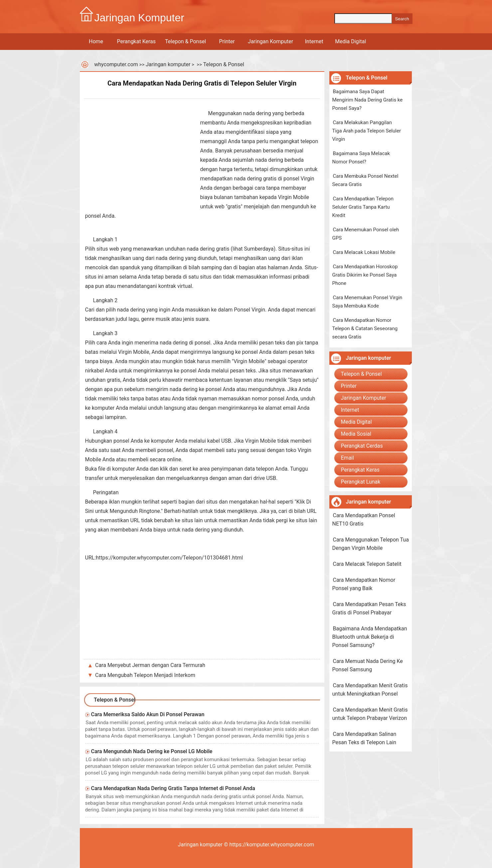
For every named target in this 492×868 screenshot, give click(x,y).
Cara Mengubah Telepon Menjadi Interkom (145, 675)
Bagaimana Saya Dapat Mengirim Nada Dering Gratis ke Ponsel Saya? (368, 100)
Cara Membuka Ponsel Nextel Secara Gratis (365, 180)
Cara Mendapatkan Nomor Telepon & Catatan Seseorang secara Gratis (365, 328)
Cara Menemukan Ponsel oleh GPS (366, 234)
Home (96, 41)
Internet (314, 41)
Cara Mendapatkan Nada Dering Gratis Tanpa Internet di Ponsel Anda (173, 788)
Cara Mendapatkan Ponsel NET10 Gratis (364, 520)
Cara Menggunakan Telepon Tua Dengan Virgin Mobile (371, 544)
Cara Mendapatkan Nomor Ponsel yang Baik (364, 584)
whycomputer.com (116, 64)
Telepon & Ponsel (185, 41)
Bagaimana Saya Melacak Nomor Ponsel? (361, 158)
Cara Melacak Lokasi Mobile (364, 252)
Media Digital (350, 41)
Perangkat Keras (137, 41)
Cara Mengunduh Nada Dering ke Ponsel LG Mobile (152, 751)
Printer (227, 41)
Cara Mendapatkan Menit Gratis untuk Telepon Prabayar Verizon (370, 714)
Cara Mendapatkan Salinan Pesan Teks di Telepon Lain (364, 738)
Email (348, 458)
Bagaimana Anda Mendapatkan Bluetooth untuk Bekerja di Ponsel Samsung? (370, 637)
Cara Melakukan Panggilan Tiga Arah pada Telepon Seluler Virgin (367, 131)
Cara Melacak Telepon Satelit (367, 564)
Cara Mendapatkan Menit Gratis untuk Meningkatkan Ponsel (370, 690)
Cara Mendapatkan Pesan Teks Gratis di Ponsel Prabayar (369, 608)
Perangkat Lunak (361, 482)
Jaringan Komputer (270, 41)
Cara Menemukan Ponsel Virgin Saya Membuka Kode (367, 302)
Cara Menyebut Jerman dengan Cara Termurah (150, 665)
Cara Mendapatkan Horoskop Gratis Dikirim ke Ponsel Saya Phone (365, 275)
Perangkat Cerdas (362, 446)
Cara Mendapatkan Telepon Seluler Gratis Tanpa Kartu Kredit (363, 207)
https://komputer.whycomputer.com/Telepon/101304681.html (169, 558)
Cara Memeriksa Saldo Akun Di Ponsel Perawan (148, 714)
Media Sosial (356, 434)
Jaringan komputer (168, 64)
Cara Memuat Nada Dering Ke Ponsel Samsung (368, 665)
